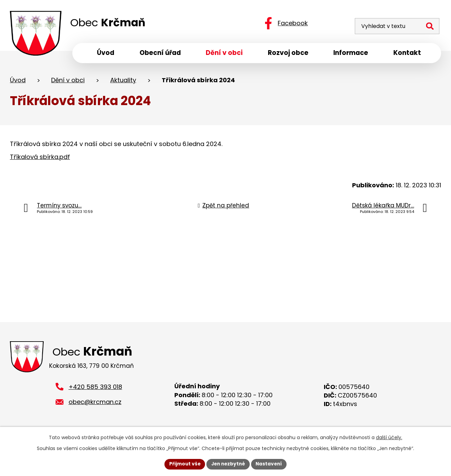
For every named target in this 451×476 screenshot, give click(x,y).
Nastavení (271, 464)
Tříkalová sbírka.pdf (40, 158)
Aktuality (123, 81)
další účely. (389, 437)
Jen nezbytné (228, 464)
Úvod (18, 81)
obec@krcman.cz (95, 405)
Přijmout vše (183, 464)
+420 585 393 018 (95, 389)
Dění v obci (68, 81)
